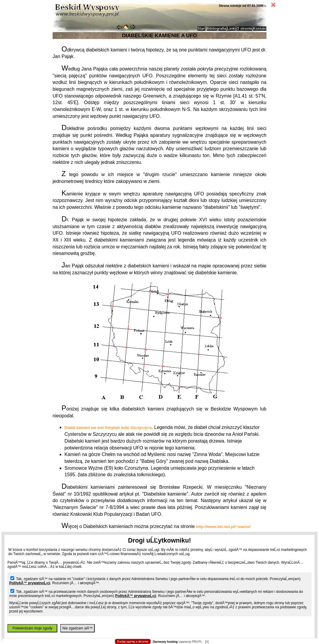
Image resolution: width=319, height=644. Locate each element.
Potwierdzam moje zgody (32, 628)
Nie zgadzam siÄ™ (78, 628)
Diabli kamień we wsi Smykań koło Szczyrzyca (108, 428)
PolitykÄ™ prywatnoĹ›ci (30, 583)
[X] (207, 642)
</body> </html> (159, 30)
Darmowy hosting (165, 642)
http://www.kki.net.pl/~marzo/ (223, 527)
